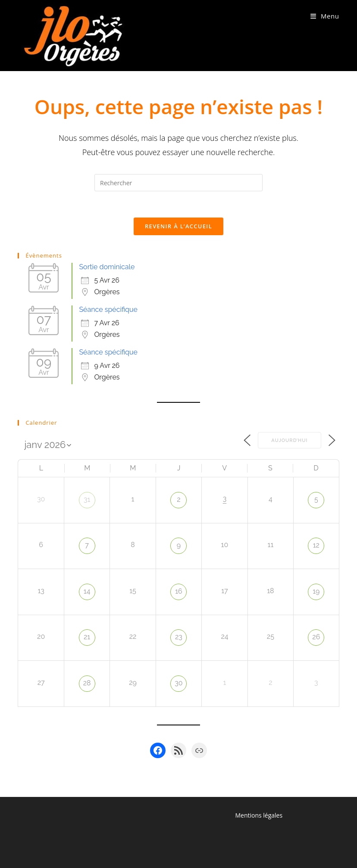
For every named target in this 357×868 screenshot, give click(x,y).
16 (179, 591)
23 (179, 637)
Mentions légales (259, 815)
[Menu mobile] (325, 16)
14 (87, 591)
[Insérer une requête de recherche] (178, 183)
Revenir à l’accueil (178, 226)
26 (316, 637)
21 (87, 637)
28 (87, 683)
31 (87, 499)
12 (316, 545)
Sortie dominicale (107, 267)
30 (178, 683)
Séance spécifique (108, 310)
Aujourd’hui (289, 440)
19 (316, 591)
